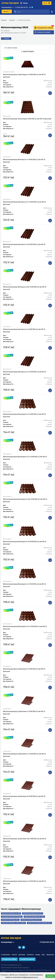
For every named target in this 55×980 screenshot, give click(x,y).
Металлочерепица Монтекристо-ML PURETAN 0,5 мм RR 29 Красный (25, 500)
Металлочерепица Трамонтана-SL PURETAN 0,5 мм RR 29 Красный (24, 755)
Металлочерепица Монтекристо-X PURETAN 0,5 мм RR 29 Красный (24, 585)
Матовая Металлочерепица (12, 917)
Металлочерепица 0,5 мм (11, 913)
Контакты (30, 955)
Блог (43, 955)
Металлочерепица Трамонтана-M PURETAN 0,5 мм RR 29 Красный (24, 798)
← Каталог (6, 39)
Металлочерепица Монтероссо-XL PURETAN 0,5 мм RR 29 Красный (24, 373)
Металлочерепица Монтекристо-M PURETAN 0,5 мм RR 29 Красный (25, 543)
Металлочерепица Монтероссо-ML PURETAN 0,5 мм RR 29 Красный (25, 288)
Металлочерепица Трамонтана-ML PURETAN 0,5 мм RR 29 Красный (25, 840)
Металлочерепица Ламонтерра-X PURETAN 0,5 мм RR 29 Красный (24, 76)
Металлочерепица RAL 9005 (34, 917)
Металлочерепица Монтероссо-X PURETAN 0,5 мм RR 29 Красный (24, 330)
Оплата (14, 955)
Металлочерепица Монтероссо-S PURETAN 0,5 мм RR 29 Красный (24, 161)
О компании (6, 955)
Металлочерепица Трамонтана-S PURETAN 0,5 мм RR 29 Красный (24, 713)
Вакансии (50, 955)
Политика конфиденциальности (11, 965)
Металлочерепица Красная (31, 920)
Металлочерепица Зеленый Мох (39, 923)
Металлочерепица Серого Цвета (13, 923)
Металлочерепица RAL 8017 (33, 913)
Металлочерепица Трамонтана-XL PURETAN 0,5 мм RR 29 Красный (24, 882)
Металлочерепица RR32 (10, 920)
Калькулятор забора (9, 959)
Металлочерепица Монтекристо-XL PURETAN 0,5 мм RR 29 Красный (25, 628)
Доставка (22, 955)
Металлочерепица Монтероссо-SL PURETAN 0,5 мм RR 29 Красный (24, 203)
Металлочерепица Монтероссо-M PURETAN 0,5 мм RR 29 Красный (24, 246)
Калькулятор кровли (27, 959)
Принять (50, 976)
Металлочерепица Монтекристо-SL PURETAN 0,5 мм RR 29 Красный (25, 458)
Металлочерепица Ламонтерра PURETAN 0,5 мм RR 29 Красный (27, 119)
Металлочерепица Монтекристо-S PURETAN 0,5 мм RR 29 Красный (24, 415)
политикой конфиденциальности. (25, 977)
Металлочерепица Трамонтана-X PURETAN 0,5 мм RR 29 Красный (24, 670)
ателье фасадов (10, 3)
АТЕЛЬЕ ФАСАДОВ (11, 938)
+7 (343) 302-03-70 (21, 7)
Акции (38, 955)
